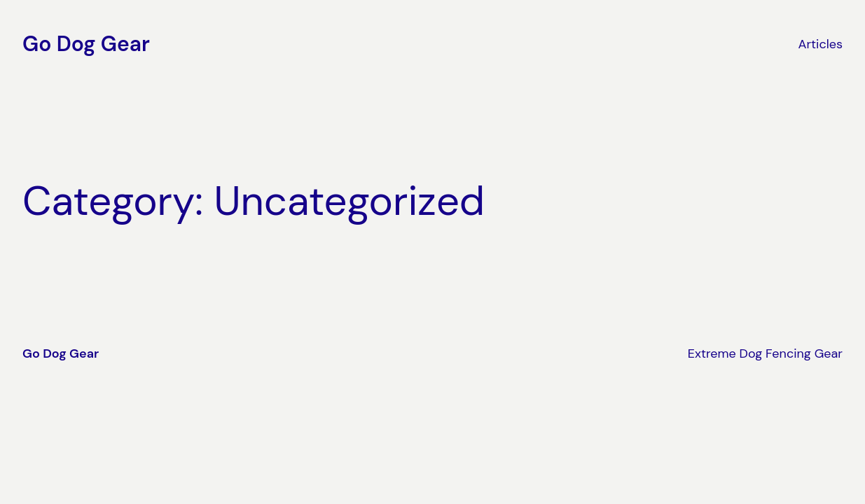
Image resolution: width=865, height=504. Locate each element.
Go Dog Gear (86, 44)
